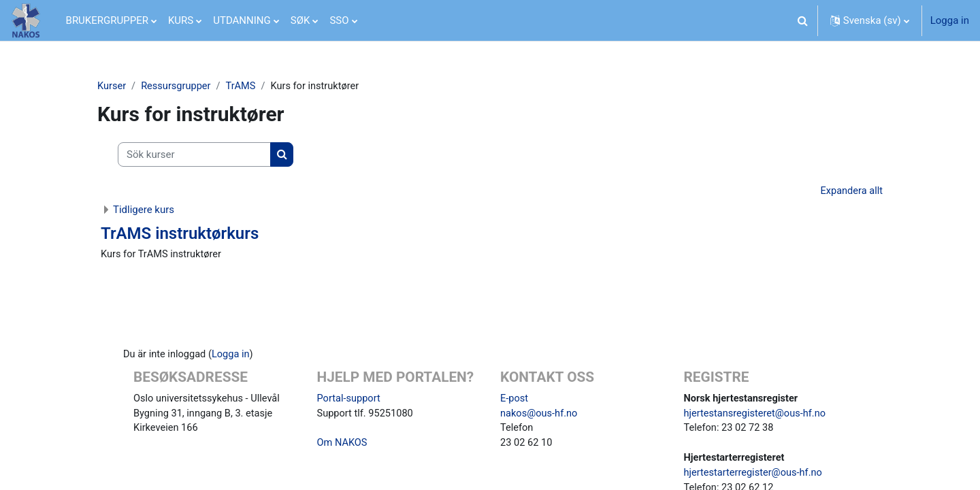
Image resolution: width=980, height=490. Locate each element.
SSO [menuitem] (339, 20)
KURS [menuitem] (181, 20)
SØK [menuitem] (300, 20)
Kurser (112, 86)
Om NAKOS (343, 446)
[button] (803, 20)
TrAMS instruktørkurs (180, 235)
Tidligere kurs (144, 211)
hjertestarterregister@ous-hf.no (755, 477)
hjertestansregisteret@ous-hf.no (757, 416)
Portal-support (350, 400)
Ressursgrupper (178, 86)
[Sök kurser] (194, 156)
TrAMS (244, 86)
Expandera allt (851, 192)
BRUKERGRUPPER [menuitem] (107, 20)
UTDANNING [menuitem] (242, 20)
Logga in (950, 20)
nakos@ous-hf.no (540, 416)
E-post (514, 400)
